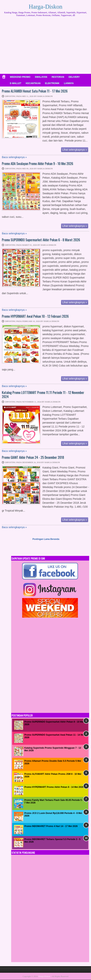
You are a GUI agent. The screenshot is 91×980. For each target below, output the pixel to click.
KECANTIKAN (33, 83)
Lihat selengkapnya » (75, 150)
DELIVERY (74, 77)
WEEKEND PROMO (20, 77)
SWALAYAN (41, 77)
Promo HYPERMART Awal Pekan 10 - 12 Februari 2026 (35, 316)
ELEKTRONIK (52, 83)
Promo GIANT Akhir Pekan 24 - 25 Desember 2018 (33, 457)
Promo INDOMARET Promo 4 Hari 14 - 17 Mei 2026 (51, 826)
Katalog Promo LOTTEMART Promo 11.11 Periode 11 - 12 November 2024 (43, 395)
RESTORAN (58, 77)
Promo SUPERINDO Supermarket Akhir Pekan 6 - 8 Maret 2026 (41, 240)
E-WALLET (16, 83)
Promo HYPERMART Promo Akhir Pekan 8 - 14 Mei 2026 (54, 787)
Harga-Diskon (45, 7)
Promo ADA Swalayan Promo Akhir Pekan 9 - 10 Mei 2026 (37, 164)
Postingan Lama (41, 539)
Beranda (55, 539)
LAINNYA (69, 83)
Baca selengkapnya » (14, 157)
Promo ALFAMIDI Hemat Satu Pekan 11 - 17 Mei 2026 (35, 91)
